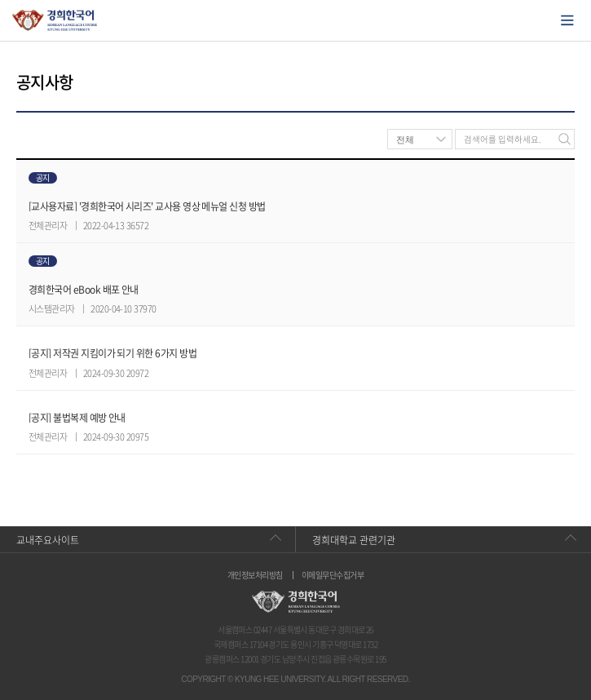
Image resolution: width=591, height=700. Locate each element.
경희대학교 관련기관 (354, 540)
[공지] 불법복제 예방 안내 (77, 418)
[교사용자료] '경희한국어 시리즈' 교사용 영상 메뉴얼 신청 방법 (147, 206)
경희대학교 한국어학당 (55, 20)
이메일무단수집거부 (333, 575)
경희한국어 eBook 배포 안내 (84, 290)
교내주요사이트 (48, 540)
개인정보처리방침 (255, 575)
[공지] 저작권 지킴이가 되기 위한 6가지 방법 (112, 353)
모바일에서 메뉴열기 (567, 20)
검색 (565, 139)
